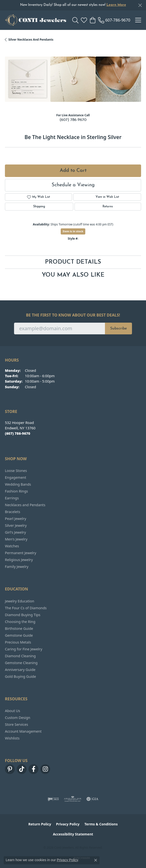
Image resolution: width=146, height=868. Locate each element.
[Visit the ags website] (73, 799)
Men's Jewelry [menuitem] (16, 539)
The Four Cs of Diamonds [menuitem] (26, 608)
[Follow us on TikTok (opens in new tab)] (22, 769)
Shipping (39, 207)
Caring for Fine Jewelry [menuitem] (24, 649)
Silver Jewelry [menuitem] (16, 525)
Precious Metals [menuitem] (18, 642)
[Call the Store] (18, 433)
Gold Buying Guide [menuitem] (20, 676)
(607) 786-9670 (73, 120)
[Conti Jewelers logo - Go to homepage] (36, 20)
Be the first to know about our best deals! (73, 315)
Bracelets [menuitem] (13, 512)
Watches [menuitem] (12, 546)
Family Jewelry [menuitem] (17, 567)
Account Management (23, 731)
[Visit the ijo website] (53, 799)
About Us (13, 711)
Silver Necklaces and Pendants (31, 40)
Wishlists (12, 738)
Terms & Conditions (101, 824)
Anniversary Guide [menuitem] (20, 670)
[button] (75, 20)
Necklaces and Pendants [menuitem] (25, 505)
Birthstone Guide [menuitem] (19, 628)
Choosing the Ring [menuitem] (20, 622)
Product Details (73, 262)
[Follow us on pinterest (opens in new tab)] (10, 769)
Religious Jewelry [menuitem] (19, 560)
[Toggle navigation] (138, 20)
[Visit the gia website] (92, 799)
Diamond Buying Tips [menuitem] (23, 615)
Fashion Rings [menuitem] (16, 491)
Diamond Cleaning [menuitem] (20, 656)
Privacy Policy (68, 824)
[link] (114, 20)
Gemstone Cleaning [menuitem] (21, 663)
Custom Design (18, 718)
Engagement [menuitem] (15, 477)
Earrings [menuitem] (12, 498)
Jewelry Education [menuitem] (20, 601)
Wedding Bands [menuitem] (18, 484)
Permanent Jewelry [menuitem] (21, 553)
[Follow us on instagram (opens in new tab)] (45, 769)
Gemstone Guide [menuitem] (19, 635)
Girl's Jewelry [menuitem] (15, 532)
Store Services (16, 724)
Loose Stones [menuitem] (16, 471)
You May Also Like (73, 275)
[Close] (140, 5)
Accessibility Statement (73, 834)
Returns (108, 207)
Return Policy (40, 824)
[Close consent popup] (96, 860)
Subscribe (118, 328)
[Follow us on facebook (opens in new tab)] (33, 769)
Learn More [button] (116, 5)
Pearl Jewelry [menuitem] (15, 519)
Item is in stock (73, 231)
